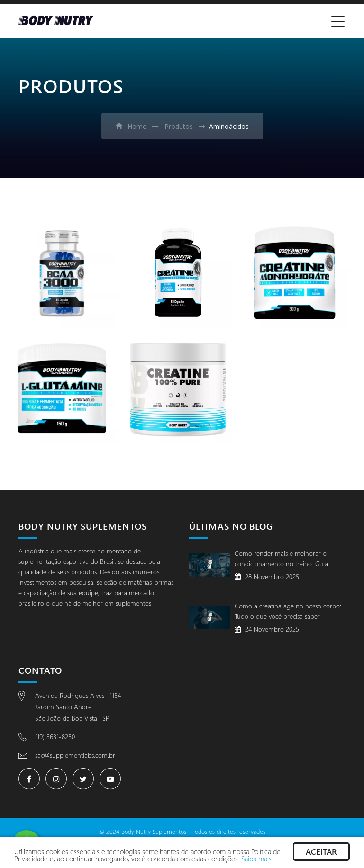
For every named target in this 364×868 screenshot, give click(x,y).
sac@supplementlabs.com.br (75, 755)
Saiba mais (256, 859)
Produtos (178, 126)
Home (131, 126)
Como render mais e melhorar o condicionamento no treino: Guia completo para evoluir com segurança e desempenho (288, 560)
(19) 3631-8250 (55, 737)
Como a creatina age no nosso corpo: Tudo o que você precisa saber (288, 611)
